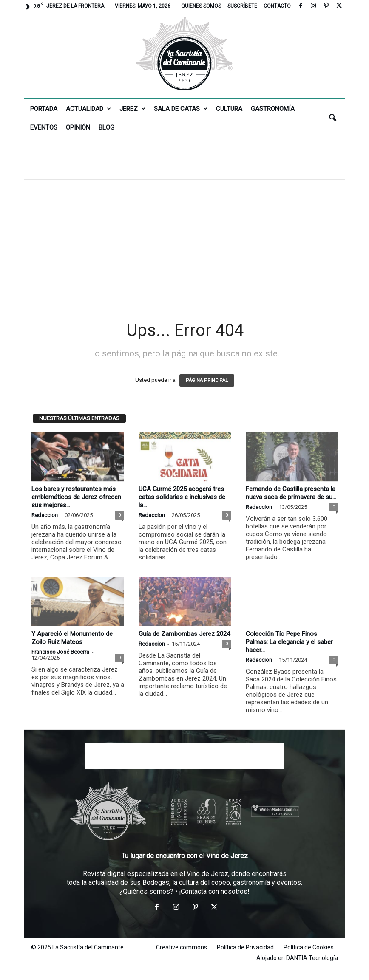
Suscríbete (242, 6)
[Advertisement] (184, 158)
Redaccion (45, 515)
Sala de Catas (181, 109)
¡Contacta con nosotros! (214, 891)
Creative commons (182, 947)
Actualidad (88, 109)
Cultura (229, 109)
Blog (106, 127)
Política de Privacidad (245, 947)
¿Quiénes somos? (146, 891)
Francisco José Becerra (60, 652)
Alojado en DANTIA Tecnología (297, 958)
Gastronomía (273, 109)
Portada (44, 109)
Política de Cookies (309, 947)
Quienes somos (201, 6)
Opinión (78, 127)
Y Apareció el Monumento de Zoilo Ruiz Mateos (72, 638)
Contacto (277, 6)
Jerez (132, 109)
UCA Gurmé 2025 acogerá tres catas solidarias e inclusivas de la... (182, 497)
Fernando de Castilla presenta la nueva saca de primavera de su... (291, 493)
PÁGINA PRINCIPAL (207, 380)
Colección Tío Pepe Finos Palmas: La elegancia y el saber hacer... (289, 642)
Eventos (44, 127)
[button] (332, 118)
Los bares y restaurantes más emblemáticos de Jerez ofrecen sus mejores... (76, 497)
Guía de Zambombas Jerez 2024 (184, 634)
